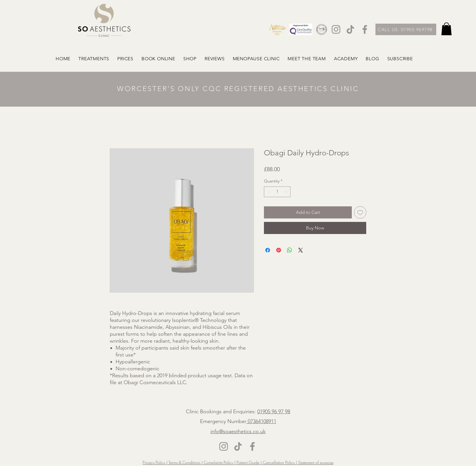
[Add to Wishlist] (360, 212)
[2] (322, 29)
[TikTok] (350, 29)
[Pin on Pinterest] (279, 250)
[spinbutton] (277, 192)
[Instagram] (336, 29)
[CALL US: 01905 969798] (406, 29)
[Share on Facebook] (268, 250)
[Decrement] (268, 192)
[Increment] (286, 192)
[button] (446, 29)
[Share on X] (301, 250)
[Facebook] (365, 29)
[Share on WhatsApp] (290, 250)
